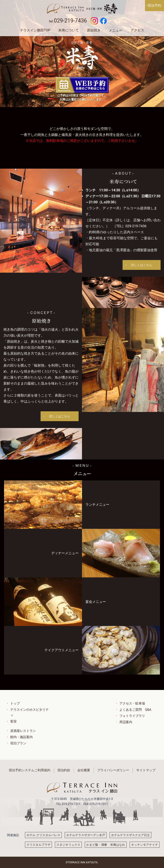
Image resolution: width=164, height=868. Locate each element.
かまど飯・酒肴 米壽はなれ (106, 845)
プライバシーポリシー (113, 770)
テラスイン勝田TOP (35, 30)
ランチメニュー (97, 505)
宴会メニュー (96, 602)
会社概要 (84, 770)
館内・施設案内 (21, 737)
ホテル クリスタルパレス (43, 835)
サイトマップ (146, 770)
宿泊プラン (18, 743)
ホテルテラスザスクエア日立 (130, 835)
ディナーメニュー (65, 553)
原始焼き (94, 30)
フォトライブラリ (132, 716)
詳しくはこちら (142, 265)
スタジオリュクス (68, 845)
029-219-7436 (70, 21)
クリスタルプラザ (38, 845)
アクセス (137, 30)
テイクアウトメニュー (61, 650)
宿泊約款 (64, 770)
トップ (15, 703)
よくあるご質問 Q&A (135, 710)
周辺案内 (126, 722)
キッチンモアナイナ (145, 845)
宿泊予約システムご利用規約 (30, 770)
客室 (13, 721)
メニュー (116, 30)
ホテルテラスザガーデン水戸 (86, 835)
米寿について (69, 30)
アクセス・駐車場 (132, 703)
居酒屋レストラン (23, 731)
